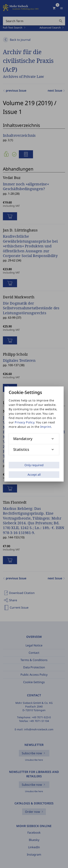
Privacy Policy (24, 422)
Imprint (46, 427)
